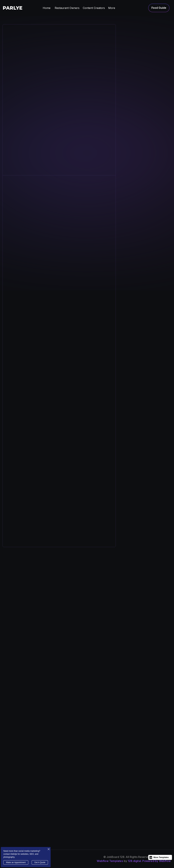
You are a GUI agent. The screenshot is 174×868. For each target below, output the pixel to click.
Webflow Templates (110, 861)
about (93, 802)
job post (156, 809)
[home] (13, 8)
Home (47, 8)
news (123, 802)
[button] (67, 8)
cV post (156, 802)
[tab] (134, 76)
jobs (92, 815)
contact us (158, 815)
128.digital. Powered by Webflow (149, 861)
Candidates (127, 815)
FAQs (123, 809)
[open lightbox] (32, 505)
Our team (95, 809)
